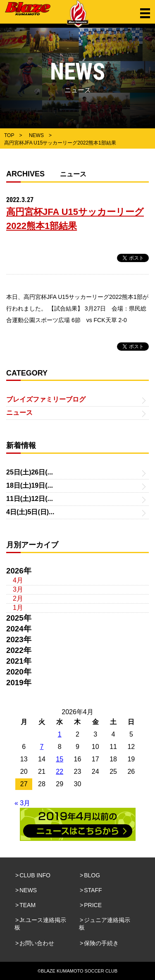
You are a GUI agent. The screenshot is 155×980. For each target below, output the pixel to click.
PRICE (93, 905)
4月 (18, 580)
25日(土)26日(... (30, 472)
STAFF (93, 890)
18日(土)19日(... (30, 485)
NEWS (28, 890)
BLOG (92, 875)
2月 (18, 598)
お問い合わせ (37, 943)
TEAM (27, 905)
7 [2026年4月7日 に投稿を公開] (42, 747)
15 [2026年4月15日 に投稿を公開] (60, 759)
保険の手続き (101, 943)
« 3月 (22, 803)
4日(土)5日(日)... (30, 512)
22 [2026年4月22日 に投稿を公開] (60, 772)
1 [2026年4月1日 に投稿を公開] (60, 734)
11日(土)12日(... (30, 499)
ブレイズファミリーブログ (46, 399)
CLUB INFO (35, 875)
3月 (18, 589)
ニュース (19, 413)
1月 (18, 608)
